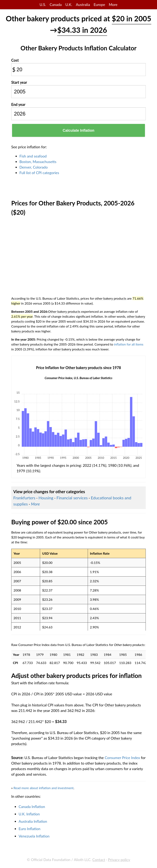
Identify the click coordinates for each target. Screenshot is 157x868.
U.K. (69, 5)
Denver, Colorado (34, 167)
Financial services (72, 498)
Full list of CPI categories (39, 173)
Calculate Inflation (78, 130)
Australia (83, 5)
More (113, 5)
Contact (99, 860)
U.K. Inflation (29, 814)
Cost (15, 60)
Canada (56, 5)
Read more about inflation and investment (44, 788)
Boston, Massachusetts (38, 162)
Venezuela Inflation (34, 836)
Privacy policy (119, 860)
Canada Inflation (32, 807)
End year (18, 104)
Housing (46, 498)
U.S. (43, 5)
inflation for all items (129, 344)
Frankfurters (24, 498)
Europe (99, 5)
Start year (19, 82)
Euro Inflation (30, 829)
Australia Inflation (33, 821)
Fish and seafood (33, 156)
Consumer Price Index (122, 758)
